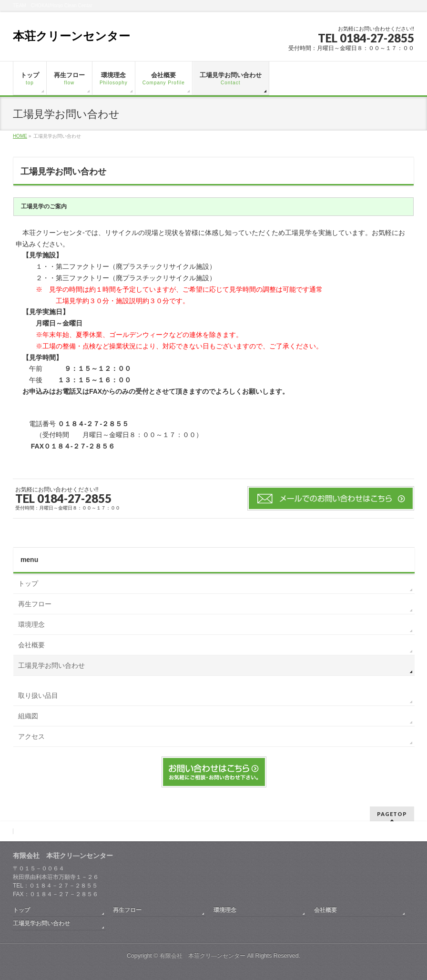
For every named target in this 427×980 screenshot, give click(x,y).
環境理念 (31, 624)
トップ (28, 583)
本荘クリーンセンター (71, 36)
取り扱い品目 (38, 695)
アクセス (31, 736)
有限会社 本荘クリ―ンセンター (203, 956)
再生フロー (35, 604)
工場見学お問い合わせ (51, 665)
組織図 (28, 716)
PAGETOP (392, 814)
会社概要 (31, 645)
